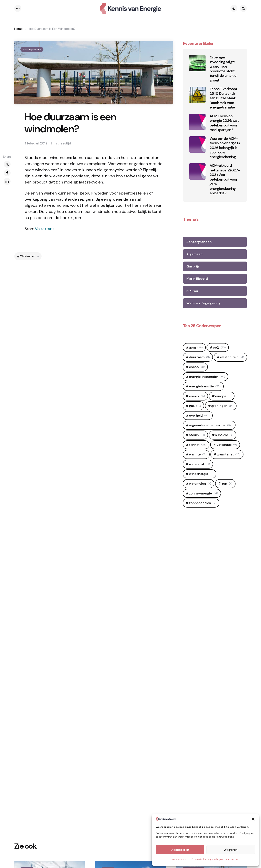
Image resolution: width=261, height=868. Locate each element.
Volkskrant (44, 229)
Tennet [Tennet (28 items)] (198, 445)
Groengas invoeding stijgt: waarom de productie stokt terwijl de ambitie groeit (223, 69)
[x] (7, 164)
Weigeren (231, 850)
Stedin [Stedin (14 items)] (197, 435)
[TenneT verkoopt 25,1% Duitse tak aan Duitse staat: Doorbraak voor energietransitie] (197, 95)
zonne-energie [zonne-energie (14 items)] (203, 493)
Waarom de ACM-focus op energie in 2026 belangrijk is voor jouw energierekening (225, 148)
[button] (253, 819)
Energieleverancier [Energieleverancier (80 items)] (207, 377)
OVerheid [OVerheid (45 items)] (199, 416)
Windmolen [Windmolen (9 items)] (200, 484)
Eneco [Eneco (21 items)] (197, 367)
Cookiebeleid (178, 859)
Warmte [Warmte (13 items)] (198, 454)
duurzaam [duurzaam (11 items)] (199, 357)
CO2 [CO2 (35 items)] (219, 347)
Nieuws (192, 291)
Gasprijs (193, 266)
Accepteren (180, 850)
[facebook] (7, 173)
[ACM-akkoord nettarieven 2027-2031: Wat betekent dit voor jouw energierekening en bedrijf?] (197, 171)
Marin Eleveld (197, 279)
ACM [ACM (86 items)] (196, 347)
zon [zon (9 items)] (227, 484)
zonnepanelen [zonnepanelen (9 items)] (203, 503)
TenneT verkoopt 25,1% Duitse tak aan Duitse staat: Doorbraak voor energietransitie (223, 98)
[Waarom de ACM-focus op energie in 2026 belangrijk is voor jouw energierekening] (197, 144)
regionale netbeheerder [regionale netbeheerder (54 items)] (211, 425)
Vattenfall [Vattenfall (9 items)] (227, 445)
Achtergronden (32, 49)
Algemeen (194, 254)
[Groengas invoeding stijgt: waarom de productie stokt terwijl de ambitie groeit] (197, 63)
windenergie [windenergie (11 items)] (201, 474)
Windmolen (29, 256)
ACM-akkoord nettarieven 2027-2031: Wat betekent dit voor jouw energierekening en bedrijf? (225, 179)
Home (18, 29)
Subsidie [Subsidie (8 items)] (224, 435)
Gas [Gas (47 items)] (195, 406)
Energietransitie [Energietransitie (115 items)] (205, 386)
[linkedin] (7, 181)
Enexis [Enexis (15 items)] (197, 396)
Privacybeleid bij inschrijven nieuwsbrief (215, 859)
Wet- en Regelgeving (203, 303)
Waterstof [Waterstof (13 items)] (199, 464)
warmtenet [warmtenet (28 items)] (228, 454)
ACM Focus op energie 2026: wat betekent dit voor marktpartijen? (224, 123)
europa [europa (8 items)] (223, 396)
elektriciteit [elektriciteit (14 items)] (232, 357)
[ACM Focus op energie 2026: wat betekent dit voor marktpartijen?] (197, 122)
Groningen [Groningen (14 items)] (222, 406)
